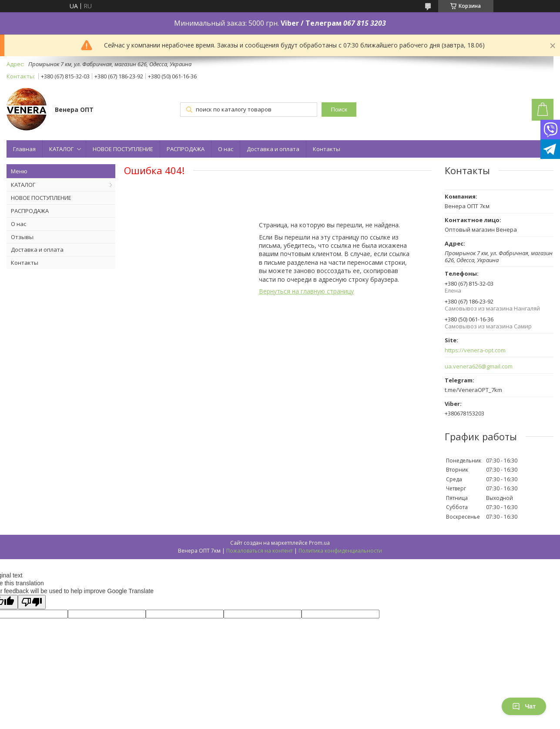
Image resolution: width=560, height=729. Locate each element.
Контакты (327, 149)
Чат (524, 706)
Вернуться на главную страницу (306, 291)
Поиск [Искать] (339, 110)
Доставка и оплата (273, 149)
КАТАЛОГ (61, 149)
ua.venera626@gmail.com (479, 366)
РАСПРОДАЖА (186, 149)
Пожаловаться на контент (260, 551)
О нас (226, 149)
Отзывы (22, 237)
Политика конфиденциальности (340, 551)
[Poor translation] (32, 602)
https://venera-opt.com (475, 350)
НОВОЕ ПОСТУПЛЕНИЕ (123, 149)
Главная (24, 149)
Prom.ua (319, 543)
